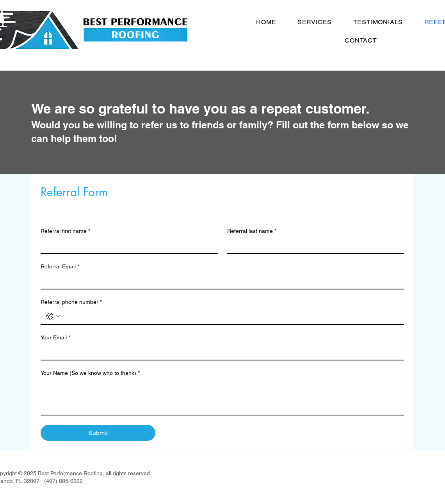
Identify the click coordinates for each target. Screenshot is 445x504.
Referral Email (60, 267)
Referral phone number (71, 302)
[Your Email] (220, 352)
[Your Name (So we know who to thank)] (222, 397)
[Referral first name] (127, 245)
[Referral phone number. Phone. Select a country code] (53, 316)
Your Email (55, 338)
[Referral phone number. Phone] (230, 316)
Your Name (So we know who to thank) (90, 373)
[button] (315, 22)
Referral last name (252, 231)
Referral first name (65, 231)
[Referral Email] (220, 281)
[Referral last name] (313, 245)
